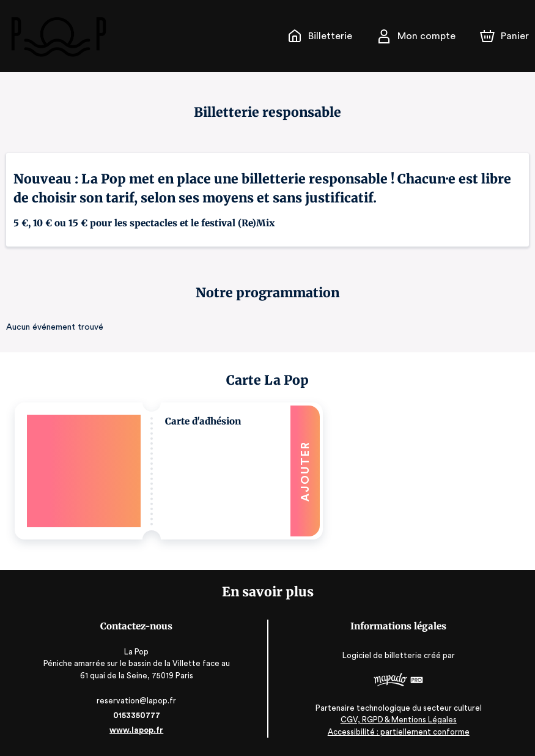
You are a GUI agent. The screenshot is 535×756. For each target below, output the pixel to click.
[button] (169, 471)
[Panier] (504, 36)
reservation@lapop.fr (137, 701)
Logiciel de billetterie (383, 655)
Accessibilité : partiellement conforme (398, 732)
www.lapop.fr (137, 730)
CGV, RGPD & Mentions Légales (399, 720)
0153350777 (136, 715)
